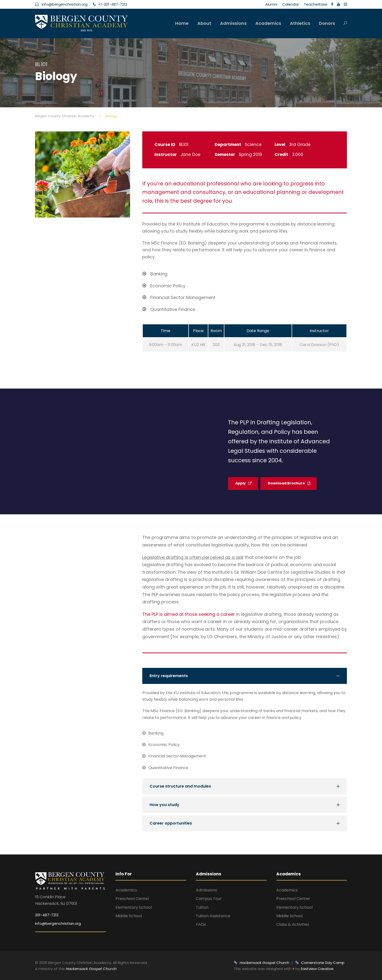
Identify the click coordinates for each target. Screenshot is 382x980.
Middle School (129, 916)
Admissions (233, 23)
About (204, 23)
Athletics (300, 23)
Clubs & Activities (293, 924)
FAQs (201, 924)
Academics (268, 23)
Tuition (202, 907)
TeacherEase (316, 4)
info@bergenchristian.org (58, 923)
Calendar (291, 4)
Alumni (271, 4)
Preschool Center (132, 899)
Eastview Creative (317, 969)
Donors (327, 23)
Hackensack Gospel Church (91, 969)
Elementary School (134, 907)
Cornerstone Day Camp (320, 963)
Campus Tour (209, 899)
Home (182, 23)
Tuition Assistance (213, 916)
